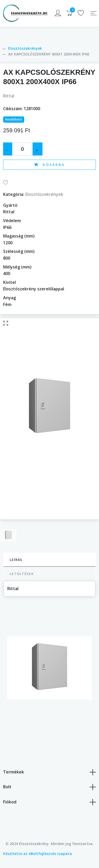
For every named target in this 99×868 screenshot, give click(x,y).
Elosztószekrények (25, 48)
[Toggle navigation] (94, 13)
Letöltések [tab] (22, 574)
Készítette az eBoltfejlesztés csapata (38, 854)
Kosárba (49, 165)
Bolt (49, 787)
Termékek (49, 772)
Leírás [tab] (16, 560)
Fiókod (49, 802)
